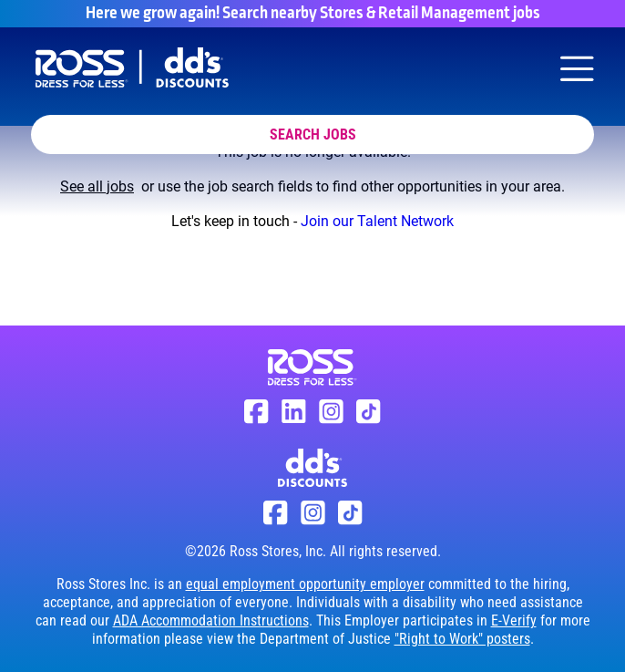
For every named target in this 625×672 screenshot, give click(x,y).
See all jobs (97, 186)
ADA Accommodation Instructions (211, 620)
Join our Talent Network (377, 221)
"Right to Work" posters (462, 639)
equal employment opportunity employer (305, 584)
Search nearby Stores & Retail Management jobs (381, 14)
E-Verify (514, 620)
